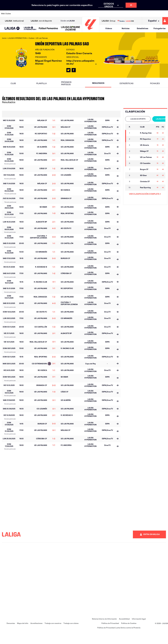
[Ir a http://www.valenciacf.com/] (157, 14)
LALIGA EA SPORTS (138, 119)
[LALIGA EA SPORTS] (12, 29)
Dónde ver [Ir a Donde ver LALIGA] (68, 21)
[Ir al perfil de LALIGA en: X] (68, 70)
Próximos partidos (66, 83)
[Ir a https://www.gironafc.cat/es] (71, 14)
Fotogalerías (160, 28)
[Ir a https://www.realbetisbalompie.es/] (118, 14)
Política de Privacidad (110, 623)
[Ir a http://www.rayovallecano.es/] (87, 14)
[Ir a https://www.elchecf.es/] (48, 14)
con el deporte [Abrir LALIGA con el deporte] (41, 21)
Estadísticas (143, 28)
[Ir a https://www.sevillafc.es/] (149, 14)
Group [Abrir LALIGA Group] (109, 21)
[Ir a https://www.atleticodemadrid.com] (24, 14)
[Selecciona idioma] (153, 21)
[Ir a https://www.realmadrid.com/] (126, 14)
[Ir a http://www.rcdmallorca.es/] (110, 14)
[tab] (138, 119)
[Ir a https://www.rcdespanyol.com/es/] (102, 14)
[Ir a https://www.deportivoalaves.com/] (40, 14)
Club (13, 83)
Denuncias (11, 623)
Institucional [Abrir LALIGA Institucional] (14, 21)
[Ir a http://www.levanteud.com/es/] (79, 14)
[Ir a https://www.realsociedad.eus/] (141, 14)
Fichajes (155, 83)
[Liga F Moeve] (48, 29)
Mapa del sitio (23, 623)
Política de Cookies (129, 623)
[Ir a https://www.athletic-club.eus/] (17, 14)
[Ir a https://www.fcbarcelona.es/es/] (55, 14)
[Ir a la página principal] (91, 31)
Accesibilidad (124, 619)
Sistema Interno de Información (104, 619)
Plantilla (42, 83)
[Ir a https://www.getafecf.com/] (63, 14)
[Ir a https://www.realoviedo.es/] (134, 14)
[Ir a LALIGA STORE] (126, 21)
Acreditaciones (36, 623)
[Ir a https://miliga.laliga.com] (165, 21)
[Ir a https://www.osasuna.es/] (32, 14)
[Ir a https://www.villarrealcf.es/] (165, 14)
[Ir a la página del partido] (117, 121)
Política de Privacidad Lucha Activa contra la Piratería (119, 628)
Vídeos (109, 28)
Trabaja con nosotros (53, 623)
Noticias (126, 28)
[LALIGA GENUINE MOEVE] (71, 29)
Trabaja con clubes (71, 623)
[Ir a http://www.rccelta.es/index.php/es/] (95, 14)
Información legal (139, 619)
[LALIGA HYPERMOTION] (30, 28)
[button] (12, 28)
